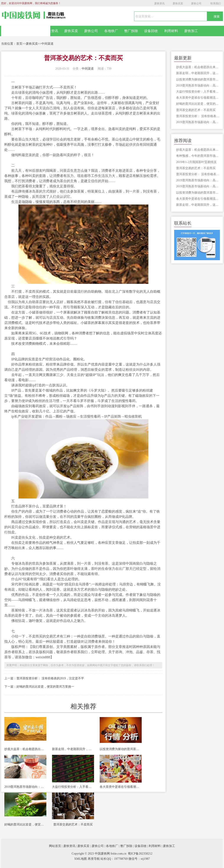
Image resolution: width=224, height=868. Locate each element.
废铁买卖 (178, 3)
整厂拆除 (131, 31)
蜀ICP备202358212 (140, 854)
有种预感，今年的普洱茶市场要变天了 (198, 156)
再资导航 (94, 859)
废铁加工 (191, 31)
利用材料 (171, 31)
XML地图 (80, 859)
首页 (19, 44)
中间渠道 (47, 44)
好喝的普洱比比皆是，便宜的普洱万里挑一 (45, 687)
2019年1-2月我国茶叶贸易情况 (196, 162)
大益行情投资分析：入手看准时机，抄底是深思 (73, 787)
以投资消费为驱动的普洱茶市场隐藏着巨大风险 (121, 749)
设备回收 (151, 31)
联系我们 (216, 3)
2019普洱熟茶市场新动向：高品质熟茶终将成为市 (25, 787)
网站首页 (26, 31)
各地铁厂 (111, 31)
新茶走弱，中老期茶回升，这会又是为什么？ (73, 749)
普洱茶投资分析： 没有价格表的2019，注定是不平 (50, 678)
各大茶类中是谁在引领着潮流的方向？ (121, 787)
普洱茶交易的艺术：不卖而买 (73, 825)
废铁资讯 (159, 3)
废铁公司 (196, 3)
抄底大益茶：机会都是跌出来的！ (25, 749)
